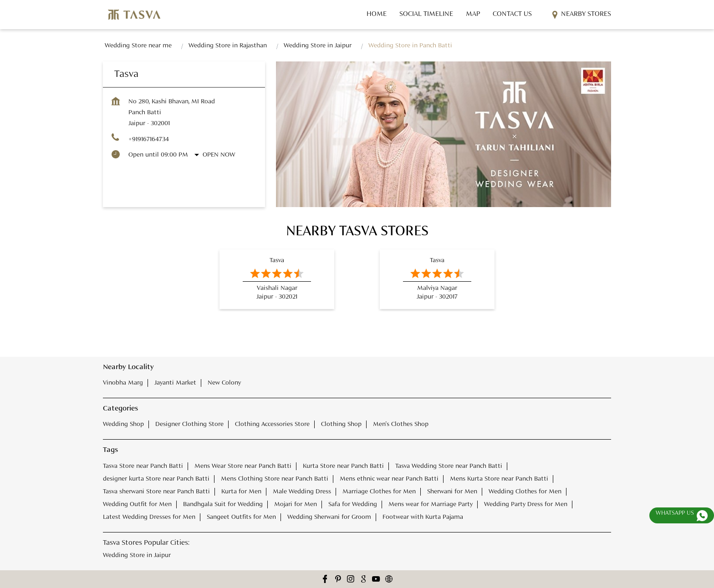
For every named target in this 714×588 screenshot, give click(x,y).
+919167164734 (149, 139)
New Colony (224, 383)
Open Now (219, 155)
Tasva (277, 260)
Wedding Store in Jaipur (137, 555)
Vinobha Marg (123, 383)
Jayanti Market (175, 383)
